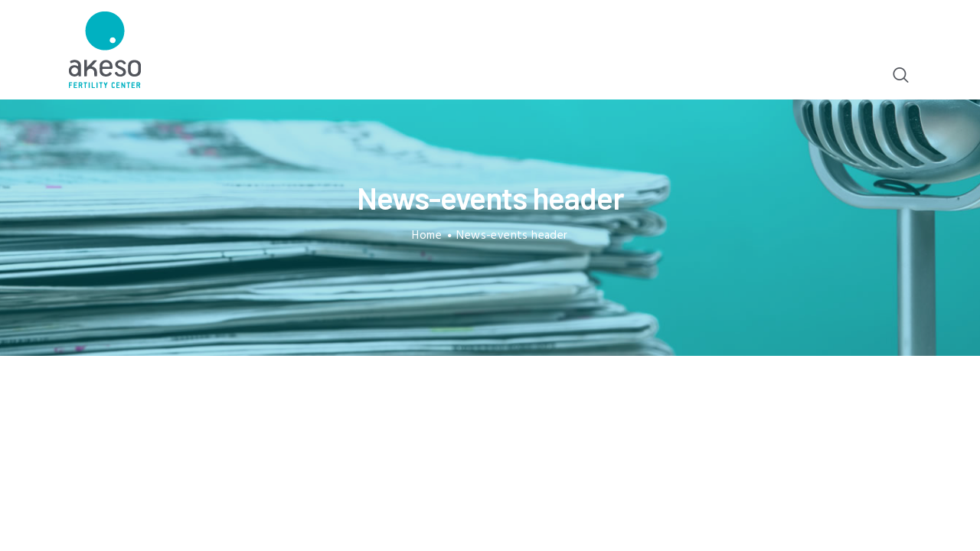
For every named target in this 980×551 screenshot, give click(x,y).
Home (427, 236)
